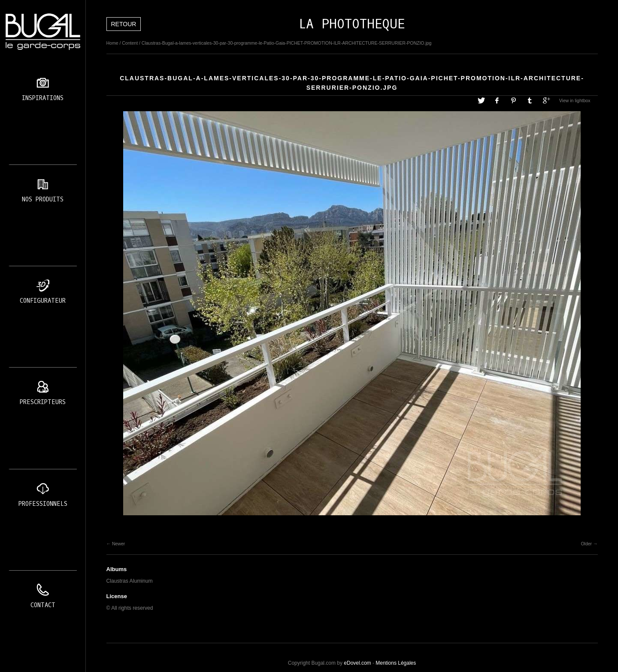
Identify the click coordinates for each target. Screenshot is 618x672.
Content (130, 43)
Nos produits (43, 199)
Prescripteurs (43, 402)
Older (586, 544)
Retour (124, 24)
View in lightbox (575, 100)
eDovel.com (357, 663)
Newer (118, 544)
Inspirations (43, 98)
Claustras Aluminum (130, 581)
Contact (43, 605)
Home (112, 43)
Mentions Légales (396, 663)
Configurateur (43, 301)
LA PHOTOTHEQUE (352, 24)
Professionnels (43, 504)
